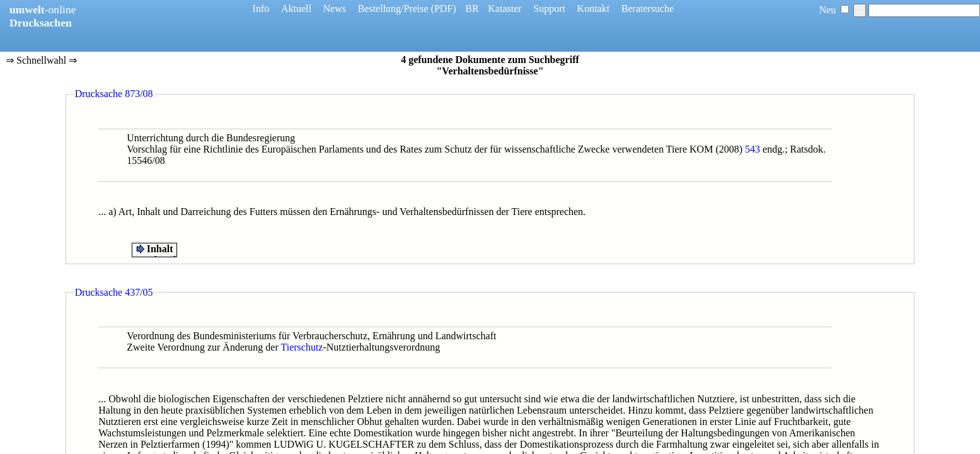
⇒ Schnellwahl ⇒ (41, 61)
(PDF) (444, 9)
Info (261, 9)
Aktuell (296, 9)
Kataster (504, 9)
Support (549, 9)
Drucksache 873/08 (114, 94)
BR (472, 9)
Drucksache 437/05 (114, 292)
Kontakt (594, 9)
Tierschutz (302, 347)
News (335, 9)
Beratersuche (648, 9)
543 (752, 149)
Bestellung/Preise (393, 9)
